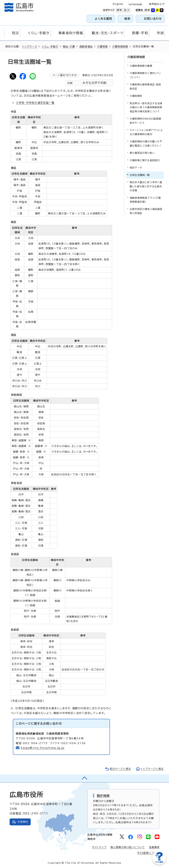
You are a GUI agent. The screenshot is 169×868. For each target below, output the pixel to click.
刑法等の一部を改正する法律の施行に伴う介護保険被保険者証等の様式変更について (146, 107)
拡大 (126, 10)
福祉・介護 (69, 46)
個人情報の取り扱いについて (128, 847)
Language (135, 4)
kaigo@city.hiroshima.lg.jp (43, 748)
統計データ (136, 168)
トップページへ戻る (152, 769)
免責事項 (154, 847)
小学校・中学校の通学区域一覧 (35, 103)
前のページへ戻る (120, 769)
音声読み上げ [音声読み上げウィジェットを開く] (157, 4)
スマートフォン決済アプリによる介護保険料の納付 (146, 132)
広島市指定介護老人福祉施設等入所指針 (146, 211)
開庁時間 (103, 796)
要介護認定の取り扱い (142, 153)
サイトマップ (99, 847)
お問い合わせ (153, 19)
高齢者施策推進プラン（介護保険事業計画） (145, 200)
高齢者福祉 (86, 46)
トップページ (30, 46)
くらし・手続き (50, 46)
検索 (127, 19)
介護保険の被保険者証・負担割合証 (145, 86)
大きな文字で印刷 (94, 83)
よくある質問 (103, 19)
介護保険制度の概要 (141, 66)
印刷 (70, 83)
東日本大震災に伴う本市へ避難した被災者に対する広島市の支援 (146, 186)
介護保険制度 (120, 46)
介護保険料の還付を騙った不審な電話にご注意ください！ (146, 143)
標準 (119, 10)
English (118, 4)
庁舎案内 (23, 822)
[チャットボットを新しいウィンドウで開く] (159, 864)
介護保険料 (136, 96)
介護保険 (103, 46)
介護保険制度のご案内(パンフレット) (145, 75)
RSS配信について (148, 853)
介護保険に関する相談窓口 (145, 160)
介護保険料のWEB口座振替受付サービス (145, 121)
